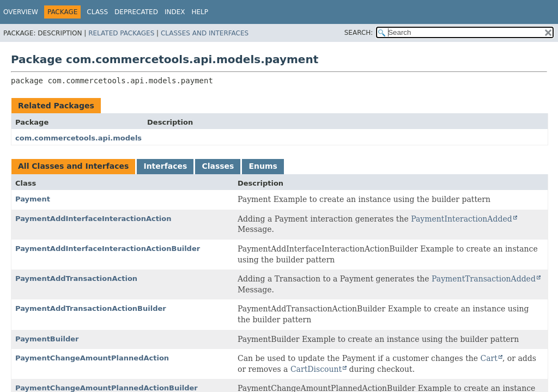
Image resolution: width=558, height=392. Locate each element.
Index (175, 12)
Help (200, 12)
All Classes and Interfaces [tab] (73, 166)
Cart (489, 358)
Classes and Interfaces (205, 33)
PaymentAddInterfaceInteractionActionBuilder (108, 249)
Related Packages (121, 33)
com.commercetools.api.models (78, 138)
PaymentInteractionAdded (461, 219)
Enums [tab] (263, 166)
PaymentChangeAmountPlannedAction (92, 358)
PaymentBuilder (47, 339)
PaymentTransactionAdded (484, 279)
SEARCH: (359, 33)
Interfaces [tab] (165, 166)
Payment (33, 199)
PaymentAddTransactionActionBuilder (91, 308)
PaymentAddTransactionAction (76, 278)
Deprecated (136, 12)
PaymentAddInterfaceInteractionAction (93, 219)
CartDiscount (316, 369)
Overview (21, 12)
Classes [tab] (218, 166)
